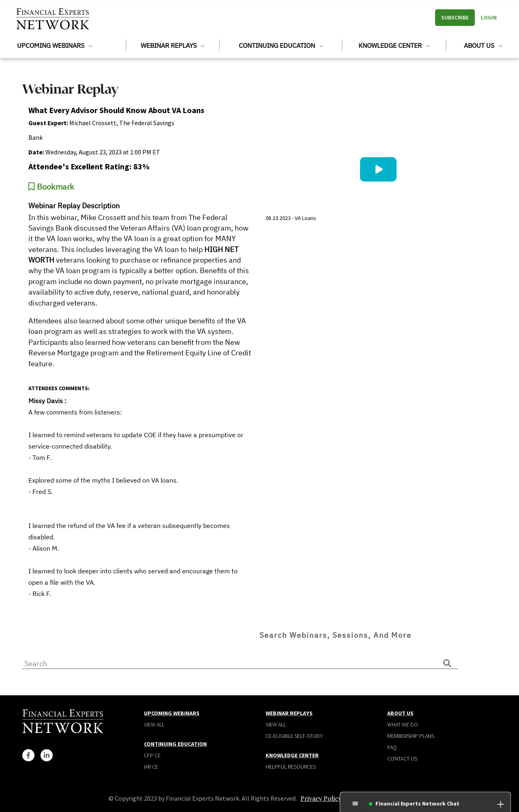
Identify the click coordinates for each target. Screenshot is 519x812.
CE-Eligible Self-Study (294, 736)
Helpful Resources (291, 767)
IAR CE (151, 767)
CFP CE (152, 755)
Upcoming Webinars (55, 45)
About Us (483, 45)
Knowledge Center (394, 45)
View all (154, 724)
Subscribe (455, 17)
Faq (392, 747)
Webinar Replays (173, 45)
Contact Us (402, 759)
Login (489, 17)
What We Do (403, 724)
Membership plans (411, 736)
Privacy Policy (321, 798)
